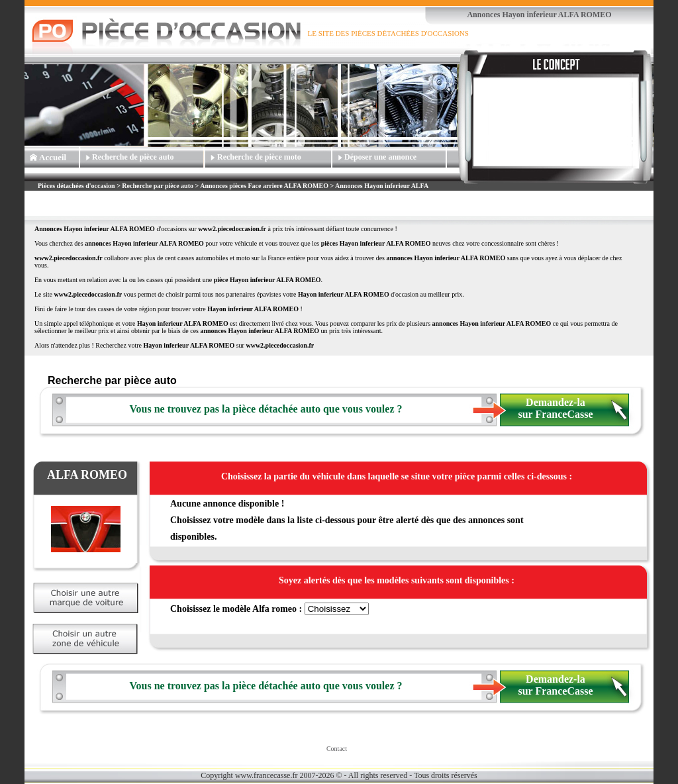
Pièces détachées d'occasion (76, 186)
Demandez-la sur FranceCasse (555, 408)
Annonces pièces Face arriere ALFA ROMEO (264, 186)
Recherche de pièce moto (259, 157)
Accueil (53, 157)
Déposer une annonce (380, 157)
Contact (337, 749)
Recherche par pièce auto (158, 186)
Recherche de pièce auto (133, 157)
